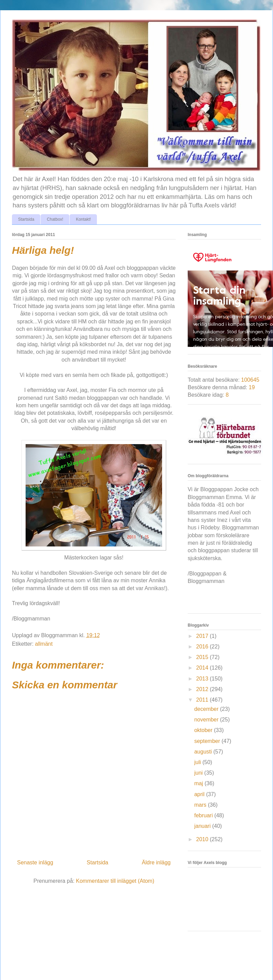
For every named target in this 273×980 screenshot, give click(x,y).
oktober (204, 730)
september (208, 741)
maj (199, 783)
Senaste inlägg (35, 862)
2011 (203, 700)
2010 (203, 839)
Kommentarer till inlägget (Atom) (115, 881)
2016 (203, 647)
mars (201, 805)
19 (252, 387)
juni (199, 773)
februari (204, 815)
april (200, 794)
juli (198, 762)
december (207, 709)
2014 (203, 668)
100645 (250, 380)
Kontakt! (83, 219)
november (207, 720)
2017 (203, 636)
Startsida (26, 219)
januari (203, 826)
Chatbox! (55, 219)
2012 (203, 689)
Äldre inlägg (156, 862)
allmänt (44, 644)
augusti (204, 752)
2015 (203, 657)
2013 (203, 679)
